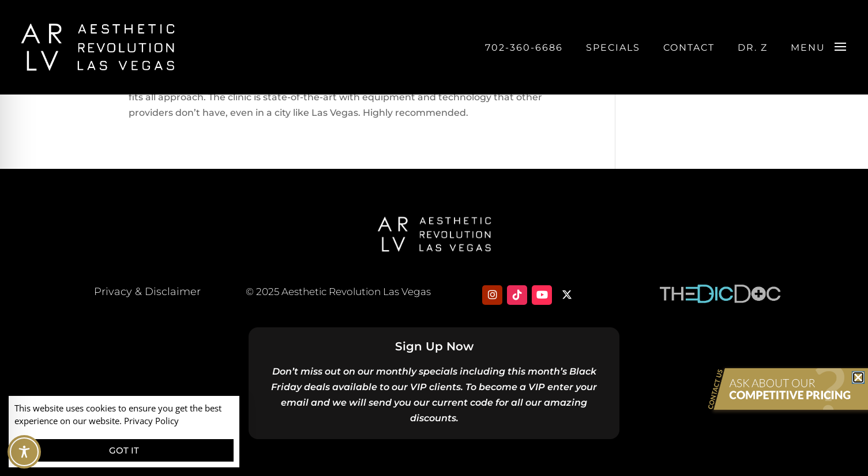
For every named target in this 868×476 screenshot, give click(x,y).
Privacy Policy (151, 421)
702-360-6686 (524, 48)
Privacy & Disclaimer (147, 292)
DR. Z (753, 48)
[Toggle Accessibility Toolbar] (24, 452)
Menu (808, 48)
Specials (613, 48)
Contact (689, 48)
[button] (858, 377)
